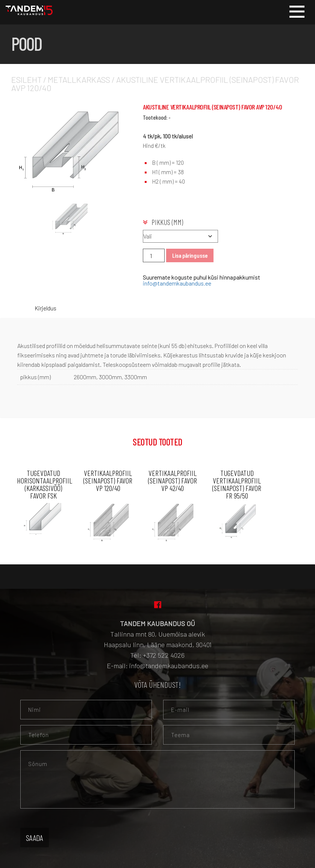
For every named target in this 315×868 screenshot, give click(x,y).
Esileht (27, 79)
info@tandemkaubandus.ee (177, 283)
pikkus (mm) (167, 222)
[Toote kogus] (154, 255)
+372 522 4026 (164, 655)
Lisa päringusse (190, 255)
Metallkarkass (79, 79)
